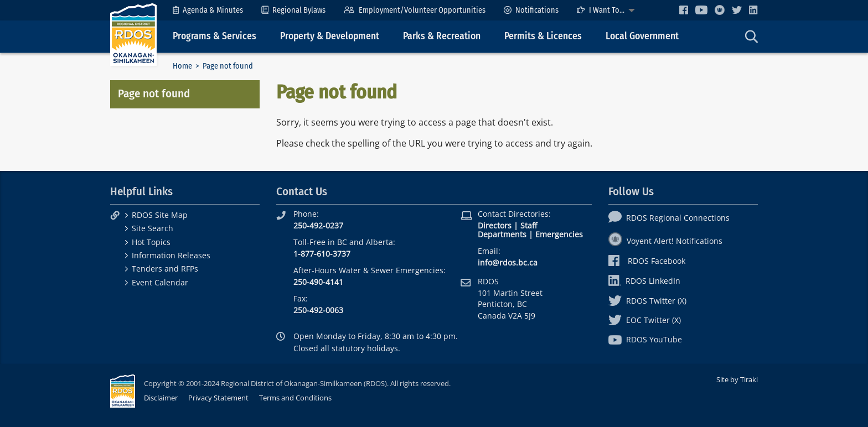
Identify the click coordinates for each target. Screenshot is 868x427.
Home (182, 66)
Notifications (531, 10)
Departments (502, 234)
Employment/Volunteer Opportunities (414, 10)
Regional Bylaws (293, 10)
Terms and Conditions (295, 398)
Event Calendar (160, 282)
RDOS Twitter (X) (647, 301)
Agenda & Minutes (208, 10)
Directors (495, 225)
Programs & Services (215, 36)
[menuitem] (208, 10)
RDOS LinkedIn (644, 281)
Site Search (153, 228)
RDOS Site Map (160, 215)
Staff (529, 225)
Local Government (642, 36)
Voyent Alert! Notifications (665, 241)
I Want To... (601, 10)
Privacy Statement (218, 398)
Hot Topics (151, 242)
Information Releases (171, 255)
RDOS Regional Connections (669, 218)
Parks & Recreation (442, 36)
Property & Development (330, 36)
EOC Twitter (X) (645, 320)
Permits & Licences (543, 36)
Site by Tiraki (737, 379)
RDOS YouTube (645, 339)
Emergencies (559, 234)
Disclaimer (161, 398)
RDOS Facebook (647, 261)
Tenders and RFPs (165, 269)
